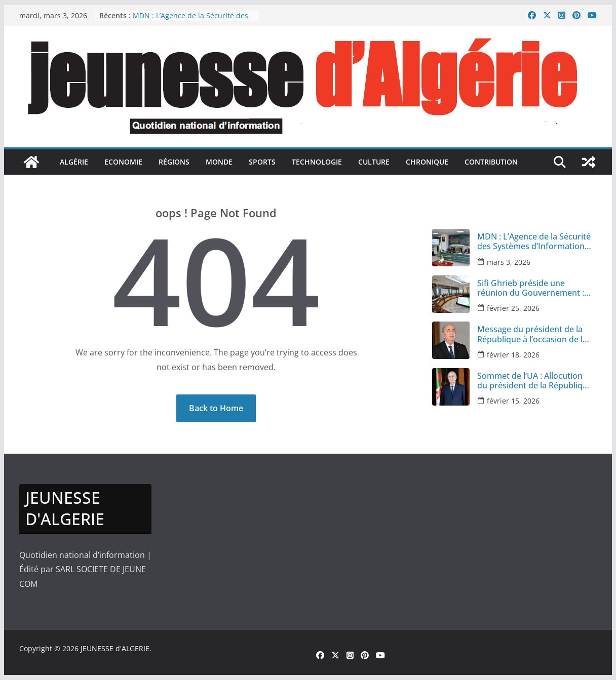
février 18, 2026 (513, 355)
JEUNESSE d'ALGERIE (115, 648)
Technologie (317, 162)
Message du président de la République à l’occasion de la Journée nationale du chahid (532, 334)
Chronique (427, 162)
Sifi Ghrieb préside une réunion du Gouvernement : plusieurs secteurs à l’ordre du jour (531, 288)
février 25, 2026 (513, 308)
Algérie (74, 162)
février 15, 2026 (513, 401)
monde (219, 162)
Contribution (491, 162)
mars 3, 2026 (509, 262)
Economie (123, 162)
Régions (174, 162)
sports (262, 162)
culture (374, 162)
